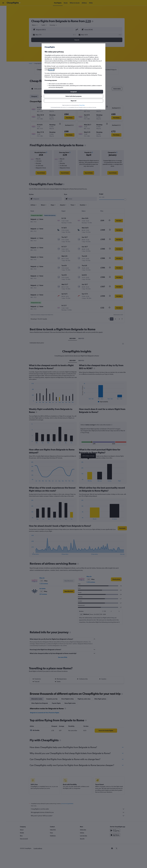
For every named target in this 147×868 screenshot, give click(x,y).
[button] (73, 92)
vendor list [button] (51, 70)
